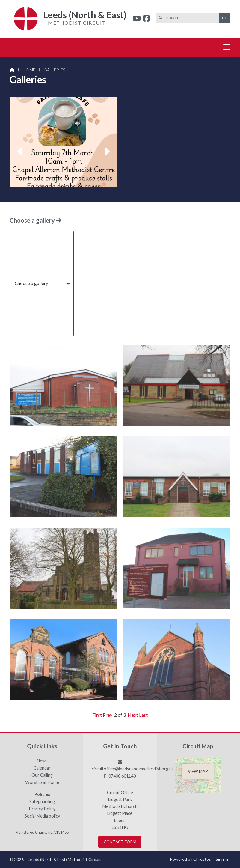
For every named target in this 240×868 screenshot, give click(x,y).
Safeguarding (42, 802)
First (97, 715)
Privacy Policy (42, 809)
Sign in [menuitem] (222, 859)
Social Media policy (42, 816)
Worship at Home (42, 782)
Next (133, 715)
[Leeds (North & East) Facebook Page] (146, 19)
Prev (108, 715)
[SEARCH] (189, 18)
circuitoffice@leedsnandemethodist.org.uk (133, 769)
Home (29, 70)
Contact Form (120, 842)
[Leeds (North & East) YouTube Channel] (137, 19)
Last (143, 715)
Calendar (42, 768)
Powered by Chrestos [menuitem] (190, 859)
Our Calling (42, 775)
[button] (20, 151)
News (42, 761)
